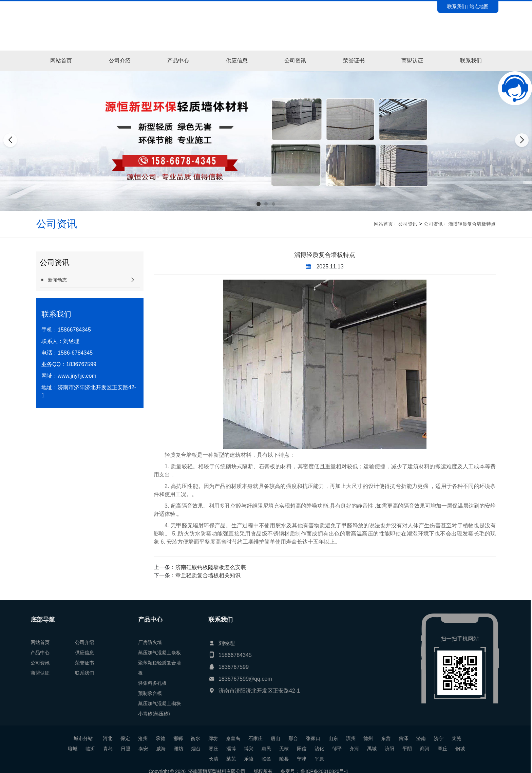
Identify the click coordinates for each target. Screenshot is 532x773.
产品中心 (178, 61)
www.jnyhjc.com (77, 376)
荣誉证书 (354, 61)
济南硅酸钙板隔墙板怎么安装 (211, 567)
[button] (259, 204)
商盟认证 (412, 61)
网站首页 (61, 61)
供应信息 (237, 61)
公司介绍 (120, 61)
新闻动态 (53, 280)
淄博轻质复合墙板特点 (472, 224)
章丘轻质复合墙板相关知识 (208, 575)
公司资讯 (295, 61)
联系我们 (457, 6)
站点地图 (479, 6)
